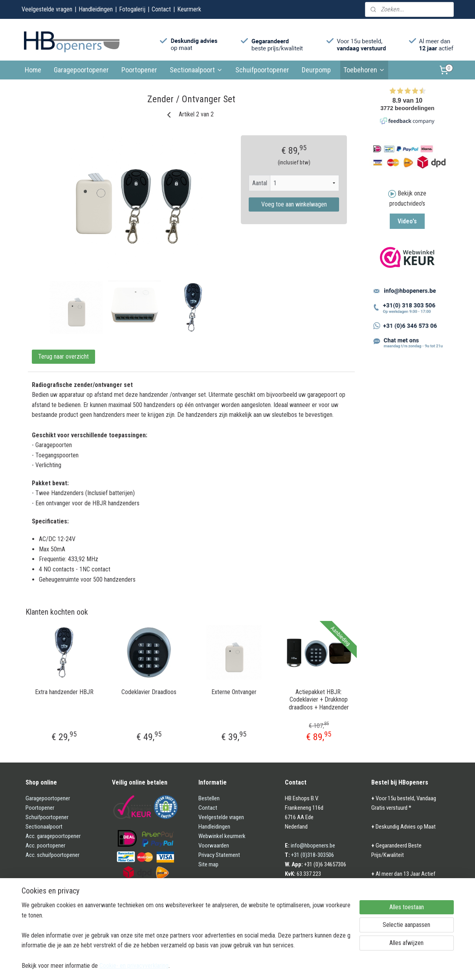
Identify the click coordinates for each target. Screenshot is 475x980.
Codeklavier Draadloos (149, 692)
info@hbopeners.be (313, 846)
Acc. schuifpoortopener (52, 855)
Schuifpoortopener (262, 70)
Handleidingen (96, 9)
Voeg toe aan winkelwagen (294, 204)
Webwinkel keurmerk (222, 836)
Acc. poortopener (45, 846)
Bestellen (209, 798)
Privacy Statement (219, 855)
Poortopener (139, 70)
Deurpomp (316, 70)
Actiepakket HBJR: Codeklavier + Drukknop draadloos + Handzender (318, 699)
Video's (407, 221)
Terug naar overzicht (63, 356)
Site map (208, 864)
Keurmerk (189, 9)
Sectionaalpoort (196, 70)
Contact (161, 9)
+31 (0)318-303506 (313, 855)
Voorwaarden (214, 846)
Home (33, 70)
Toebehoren (364, 70)
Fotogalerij (132, 9)
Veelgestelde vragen (47, 9)
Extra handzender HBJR (64, 692)
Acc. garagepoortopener (53, 836)
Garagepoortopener (81, 70)
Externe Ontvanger (234, 692)
